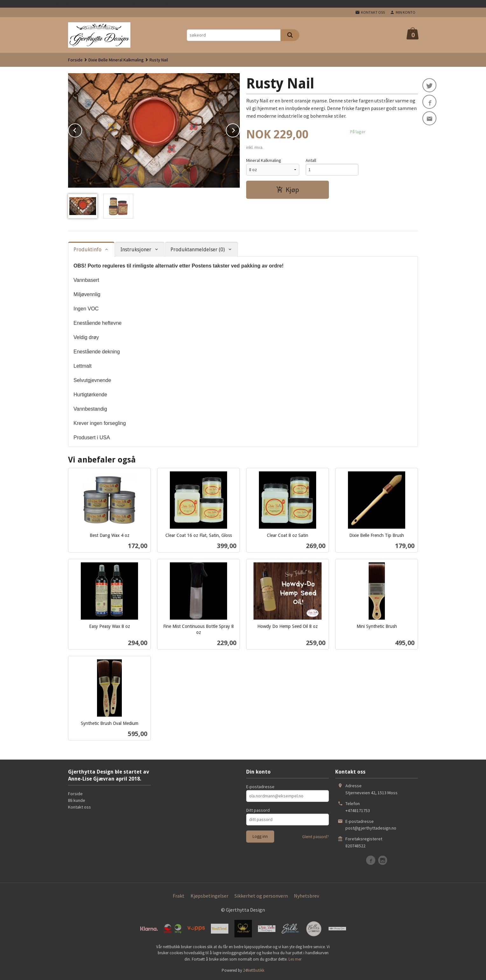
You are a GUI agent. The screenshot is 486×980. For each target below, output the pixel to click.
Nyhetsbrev (306, 896)
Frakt (179, 896)
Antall (311, 160)
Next (240, 129)
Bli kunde (77, 800)
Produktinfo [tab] (87, 250)
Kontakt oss (80, 807)
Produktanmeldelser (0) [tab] (198, 250)
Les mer (295, 959)
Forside (75, 60)
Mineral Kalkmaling (264, 160)
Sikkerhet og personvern (261, 896)
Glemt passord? (316, 837)
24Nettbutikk (254, 970)
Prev (82, 129)
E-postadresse (260, 787)
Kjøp (288, 190)
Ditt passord (258, 810)
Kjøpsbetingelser (209, 896)
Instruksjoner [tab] (136, 250)
